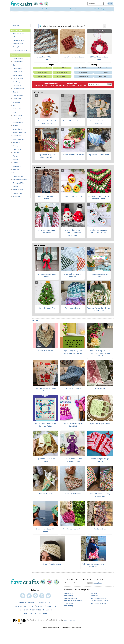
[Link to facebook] (23, 596)
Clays (15, 65)
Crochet (15, 92)
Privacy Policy (73, 86)
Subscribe (16, 26)
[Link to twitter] (29, 596)
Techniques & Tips (19, 183)
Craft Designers (18, 82)
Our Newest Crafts (19, 40)
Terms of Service (29, 613)
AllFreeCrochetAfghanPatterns (73, 601)
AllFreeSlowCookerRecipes (100, 601)
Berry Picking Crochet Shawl (73, 529)
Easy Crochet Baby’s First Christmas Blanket (47, 156)
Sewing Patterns (84, 72)
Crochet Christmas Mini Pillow (73, 155)
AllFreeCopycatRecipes (98, 598)
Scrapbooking (17, 166)
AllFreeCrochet (69, 593)
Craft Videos (17, 85)
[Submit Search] (110, 4)
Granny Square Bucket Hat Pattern (45, 530)
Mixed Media (17, 136)
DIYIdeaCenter (68, 603)
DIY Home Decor (62, 76)
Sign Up (109, 84)
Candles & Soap (18, 58)
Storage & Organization (20, 180)
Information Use (81, 86)
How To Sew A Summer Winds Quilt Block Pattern (45, 425)
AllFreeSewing (68, 606)
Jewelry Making (18, 122)
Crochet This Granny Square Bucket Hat (73, 425)
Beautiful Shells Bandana (73, 494)
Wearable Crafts (18, 190)
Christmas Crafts (18, 62)
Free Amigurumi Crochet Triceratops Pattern (73, 460)
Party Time (16, 153)
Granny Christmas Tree (47, 308)
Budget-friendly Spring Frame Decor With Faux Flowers (73, 352)
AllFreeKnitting (69, 596)
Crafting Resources (19, 47)
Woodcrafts (17, 197)
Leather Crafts (17, 129)
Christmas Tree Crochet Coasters (99, 122)
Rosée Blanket (100, 388)
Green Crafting (17, 116)
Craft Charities (17, 75)
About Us (23, 603)
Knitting (15, 126)
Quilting (15, 163)
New (35, 321)
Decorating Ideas (18, 95)
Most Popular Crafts (19, 139)
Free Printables (84, 68)
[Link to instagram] (42, 596)
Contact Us (42, 603)
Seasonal (16, 170)
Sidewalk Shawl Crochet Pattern (47, 197)
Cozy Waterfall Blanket (73, 388)
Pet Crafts (16, 156)
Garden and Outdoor (19, 109)
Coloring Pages (18, 68)
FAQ (50, 603)
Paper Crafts (17, 149)
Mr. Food (94, 593)
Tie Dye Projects (103, 68)
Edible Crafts (17, 99)
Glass (15, 112)
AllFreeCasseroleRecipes (99, 603)
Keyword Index (50, 606)
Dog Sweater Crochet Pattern (99, 155)
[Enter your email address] (75, 583)
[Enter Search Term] (95, 4)
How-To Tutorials (103, 72)
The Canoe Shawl (100, 529)
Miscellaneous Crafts (19, 132)
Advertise (32, 603)
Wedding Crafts (18, 193)
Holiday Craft (17, 119)
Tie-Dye (15, 186)
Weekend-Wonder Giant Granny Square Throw (99, 309)
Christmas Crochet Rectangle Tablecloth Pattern (99, 197)
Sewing (15, 173)
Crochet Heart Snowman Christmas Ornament (99, 231)
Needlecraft (17, 143)
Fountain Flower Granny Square (73, 57)
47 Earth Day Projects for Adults (99, 275)
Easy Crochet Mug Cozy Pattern (100, 424)
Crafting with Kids (18, 89)
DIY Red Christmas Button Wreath (99, 58)
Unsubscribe (43, 613)
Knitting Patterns (103, 76)
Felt (14, 105)
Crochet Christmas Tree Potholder (73, 275)
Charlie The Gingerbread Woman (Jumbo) (47, 122)
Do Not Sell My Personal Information (28, 606)
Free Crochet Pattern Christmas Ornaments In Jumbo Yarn (73, 233)
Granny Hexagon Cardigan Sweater (100, 460)
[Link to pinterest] (35, 596)
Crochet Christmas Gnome (73, 121)
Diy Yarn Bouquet (45, 494)
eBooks (15, 37)
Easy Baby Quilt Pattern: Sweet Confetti (46, 390)
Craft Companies (18, 79)
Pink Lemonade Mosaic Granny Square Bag (93, 565)
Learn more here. (70, 620)
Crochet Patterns (43, 76)
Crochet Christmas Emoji (73, 196)
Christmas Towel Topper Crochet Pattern (47, 231)
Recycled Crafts (18, 44)
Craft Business (17, 72)
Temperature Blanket (73, 308)
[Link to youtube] (48, 596)
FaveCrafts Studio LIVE (20, 50)
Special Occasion (18, 176)
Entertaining (17, 102)
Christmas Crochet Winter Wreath (47, 275)
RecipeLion (95, 596)
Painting (15, 146)
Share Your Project (19, 33)
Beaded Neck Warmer (45, 351)
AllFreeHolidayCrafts (70, 598)
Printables (16, 159)
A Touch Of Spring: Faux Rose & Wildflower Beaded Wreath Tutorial (100, 353)
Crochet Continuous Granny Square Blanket (100, 495)
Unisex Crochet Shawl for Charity (46, 58)
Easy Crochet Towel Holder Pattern (45, 460)
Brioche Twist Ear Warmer (52, 564)
